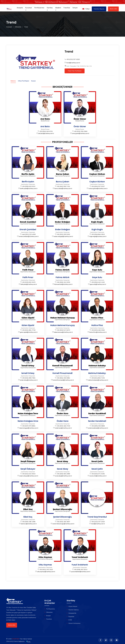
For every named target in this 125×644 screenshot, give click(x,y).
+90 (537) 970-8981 (29, 426)
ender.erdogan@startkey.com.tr (63, 236)
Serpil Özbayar (28, 469)
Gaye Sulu (97, 277)
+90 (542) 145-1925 (46, 570)
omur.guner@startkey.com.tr (81, 133)
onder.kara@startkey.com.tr (63, 428)
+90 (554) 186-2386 (29, 522)
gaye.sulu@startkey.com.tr (98, 284)
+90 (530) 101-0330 (63, 282)
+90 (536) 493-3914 (81, 570)
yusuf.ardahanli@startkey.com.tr (81, 572)
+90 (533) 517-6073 (63, 330)
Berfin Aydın (28, 182)
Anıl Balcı (45, 127)
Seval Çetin (97, 469)
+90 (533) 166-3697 (63, 522)
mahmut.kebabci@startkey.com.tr (98, 380)
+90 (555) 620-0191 (29, 186)
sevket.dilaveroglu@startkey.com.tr (63, 524)
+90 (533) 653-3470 (29, 282)
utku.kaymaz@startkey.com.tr (46, 572)
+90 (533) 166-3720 (63, 426)
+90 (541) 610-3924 (29, 474)
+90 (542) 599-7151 (63, 186)
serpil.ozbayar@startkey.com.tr (29, 476)
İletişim (75, 8)
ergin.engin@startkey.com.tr (98, 236)
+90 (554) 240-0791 (46, 131)
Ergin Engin (97, 230)
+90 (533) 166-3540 (98, 330)
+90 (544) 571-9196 (98, 474)
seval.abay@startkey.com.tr (63, 476)
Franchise (67, 8)
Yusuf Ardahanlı (80, 565)
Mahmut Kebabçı (97, 373)
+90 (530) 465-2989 (63, 474)
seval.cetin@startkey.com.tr (98, 476)
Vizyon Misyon (72, 606)
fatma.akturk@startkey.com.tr (63, 284)
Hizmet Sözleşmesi (74, 623)
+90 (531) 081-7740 (29, 330)
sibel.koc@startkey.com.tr (29, 524)
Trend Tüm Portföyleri (75, 71)
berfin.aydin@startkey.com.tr (29, 189)
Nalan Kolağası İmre (28, 421)
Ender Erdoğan (62, 230)
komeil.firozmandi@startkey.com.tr (63, 380)
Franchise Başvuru (99, 9)
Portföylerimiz (39, 8)
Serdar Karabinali (97, 421)
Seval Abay (63, 469)
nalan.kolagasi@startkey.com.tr (29, 428)
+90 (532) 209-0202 (63, 234)
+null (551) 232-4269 (29, 234)
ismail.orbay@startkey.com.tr (29, 380)
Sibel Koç (28, 517)
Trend (26, 27)
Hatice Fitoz (97, 325)
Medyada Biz (71, 613)
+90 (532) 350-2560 (81, 131)
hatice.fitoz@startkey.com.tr (98, 332)
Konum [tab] (33, 81)
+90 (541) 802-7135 (98, 378)
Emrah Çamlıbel (28, 230)
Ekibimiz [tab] (13, 81)
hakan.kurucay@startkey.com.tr (63, 332)
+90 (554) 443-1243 (98, 282)
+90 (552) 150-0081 (63, 378)
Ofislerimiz (18, 27)
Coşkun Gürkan (97, 182)
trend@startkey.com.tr (73, 63)
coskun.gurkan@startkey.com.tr (98, 189)
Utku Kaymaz (45, 565)
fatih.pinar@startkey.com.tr (29, 284)
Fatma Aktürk (62, 277)
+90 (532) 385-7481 (29, 378)
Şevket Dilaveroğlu (62, 517)
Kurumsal (29, 9)
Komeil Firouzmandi (62, 373)
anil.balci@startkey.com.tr (46, 133)
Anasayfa (20, 8)
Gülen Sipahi (28, 325)
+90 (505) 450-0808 (98, 426)
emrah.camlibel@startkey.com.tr (29, 236)
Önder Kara (63, 421)
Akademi (58, 9)
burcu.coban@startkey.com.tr (63, 189)
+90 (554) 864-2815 (98, 234)
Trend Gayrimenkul (97, 517)
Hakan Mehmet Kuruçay (62, 325)
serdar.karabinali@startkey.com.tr (98, 428)
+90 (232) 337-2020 (73, 59)
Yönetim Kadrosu (73, 610)
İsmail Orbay (28, 373)
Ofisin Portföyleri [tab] (24, 81)
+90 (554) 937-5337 (98, 186)
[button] (86, 9)
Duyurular (70, 617)
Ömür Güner (80, 127)
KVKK (69, 620)
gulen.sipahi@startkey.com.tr (29, 332)
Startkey (50, 9)
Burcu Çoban (62, 182)
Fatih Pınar (28, 277)
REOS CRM (113, 9)
